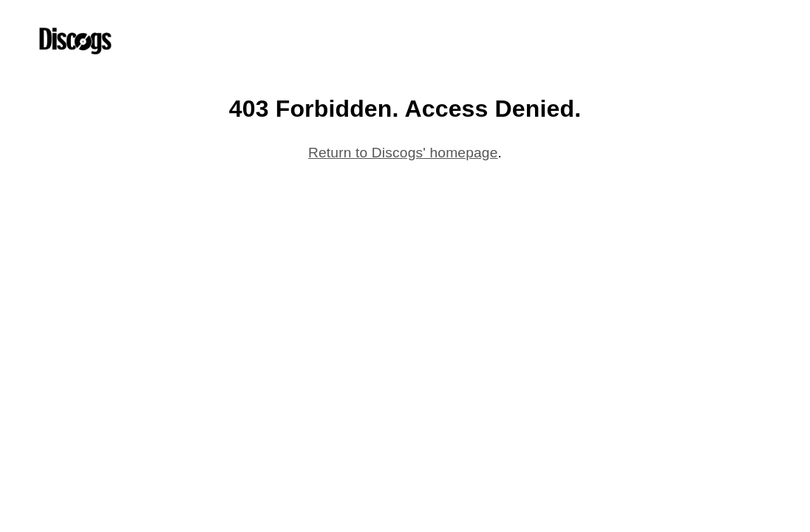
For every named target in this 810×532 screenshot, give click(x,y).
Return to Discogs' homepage (403, 153)
